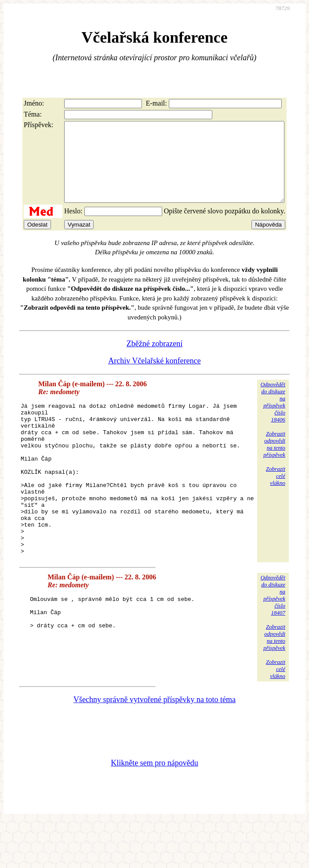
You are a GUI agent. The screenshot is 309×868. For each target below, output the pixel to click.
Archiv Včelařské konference (154, 377)
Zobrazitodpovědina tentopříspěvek (274, 460)
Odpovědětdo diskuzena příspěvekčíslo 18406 (273, 418)
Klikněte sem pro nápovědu (154, 809)
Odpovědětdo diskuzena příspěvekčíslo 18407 (273, 641)
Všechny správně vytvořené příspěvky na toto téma (154, 746)
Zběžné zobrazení (154, 359)
